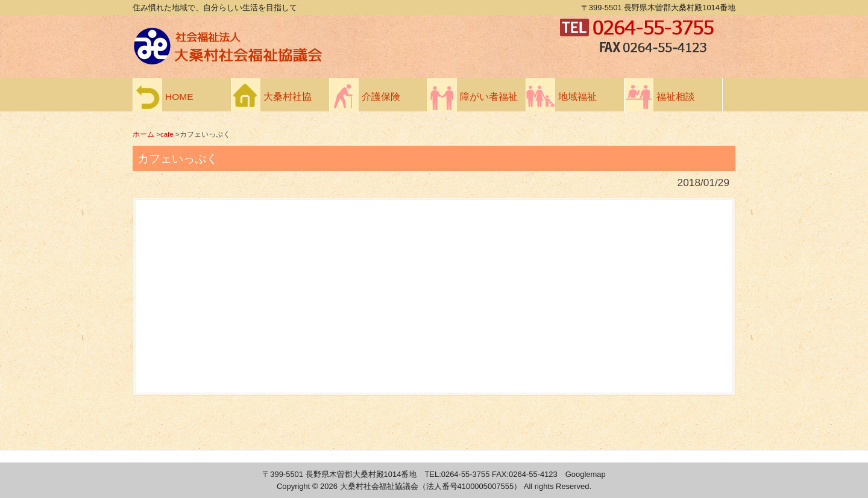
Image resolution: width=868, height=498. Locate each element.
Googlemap (586, 474)
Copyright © (298, 486)
